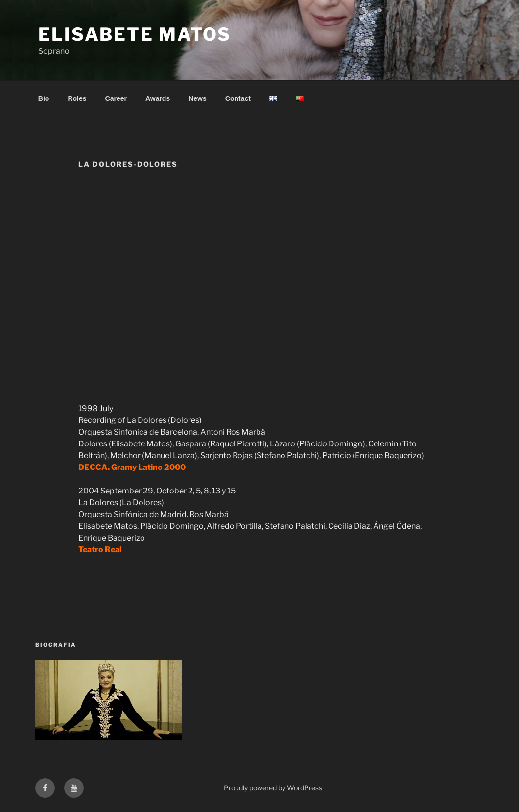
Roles (77, 98)
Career (116, 98)
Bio (44, 98)
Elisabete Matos (135, 34)
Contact (238, 98)
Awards (158, 98)
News (198, 98)
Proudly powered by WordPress (273, 788)
